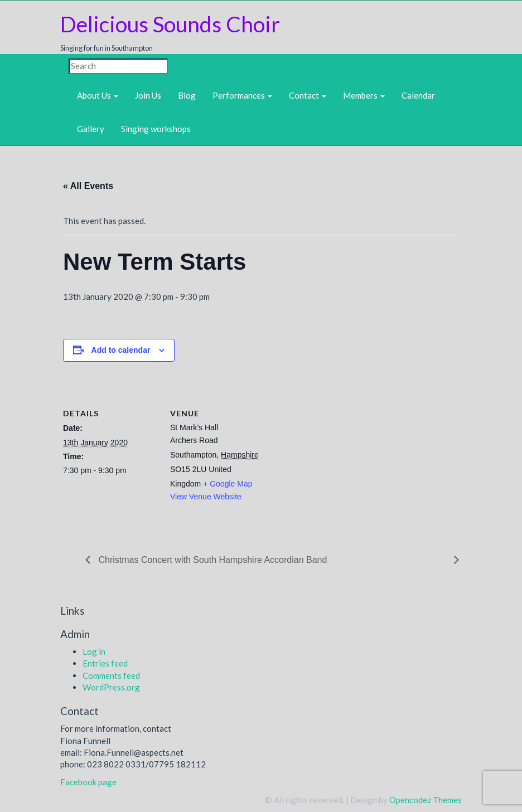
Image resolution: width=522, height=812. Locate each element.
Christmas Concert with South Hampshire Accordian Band (211, 560)
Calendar (418, 95)
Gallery (91, 129)
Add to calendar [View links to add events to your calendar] (121, 350)
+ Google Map (228, 484)
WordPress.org (111, 687)
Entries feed (105, 663)
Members (364, 95)
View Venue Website (206, 497)
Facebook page (88, 782)
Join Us (148, 95)
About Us (98, 95)
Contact (308, 95)
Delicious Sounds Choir (170, 24)
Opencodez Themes (426, 800)
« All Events (88, 186)
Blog (187, 95)
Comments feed (111, 675)
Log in (94, 651)
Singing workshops (156, 129)
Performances (242, 95)
